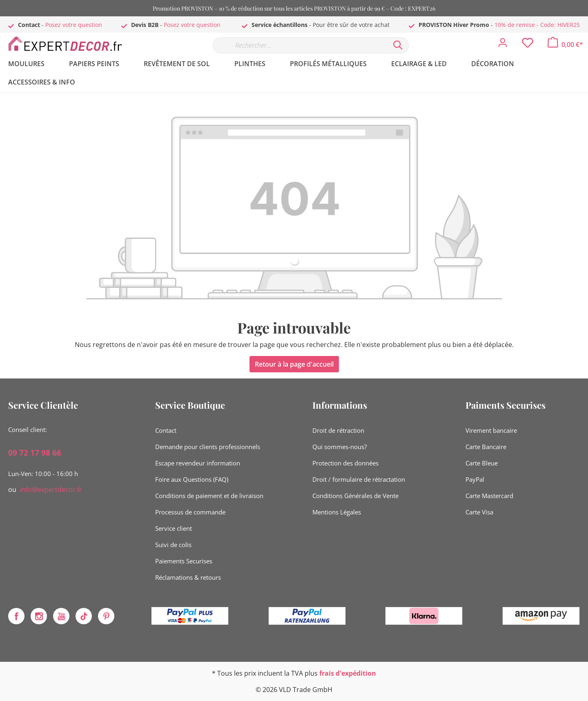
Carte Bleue (482, 463)
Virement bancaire (491, 430)
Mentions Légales (337, 512)
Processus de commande (190, 512)
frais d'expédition (348, 673)
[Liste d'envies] (528, 45)
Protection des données (345, 463)
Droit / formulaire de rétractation (359, 479)
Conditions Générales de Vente (355, 496)
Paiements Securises (184, 561)
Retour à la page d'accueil (294, 364)
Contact (166, 430)
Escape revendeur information (198, 463)
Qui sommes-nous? (340, 447)
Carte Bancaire (486, 447)
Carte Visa (479, 512)
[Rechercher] (398, 45)
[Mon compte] (503, 45)
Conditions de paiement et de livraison (209, 496)
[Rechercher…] (300, 45)
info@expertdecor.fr (51, 490)
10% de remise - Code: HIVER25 (537, 25)
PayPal (475, 479)
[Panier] (565, 45)
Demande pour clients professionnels (208, 447)
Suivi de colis (173, 545)
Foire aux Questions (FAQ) (192, 479)
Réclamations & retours (188, 577)
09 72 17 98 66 (35, 453)
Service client (174, 528)
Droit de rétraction (338, 430)
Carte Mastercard (489, 496)
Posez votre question (74, 25)
